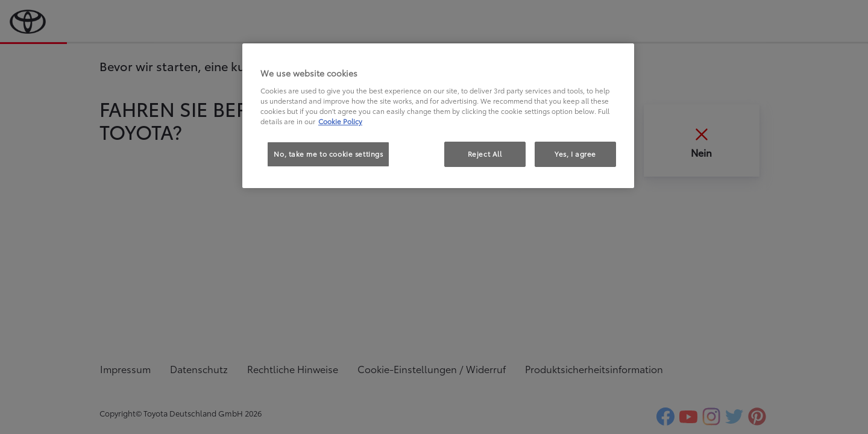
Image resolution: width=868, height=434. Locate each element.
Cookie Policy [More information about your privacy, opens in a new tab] (340, 121)
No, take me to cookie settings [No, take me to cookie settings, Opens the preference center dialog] (328, 154)
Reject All (485, 154)
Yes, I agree (575, 154)
